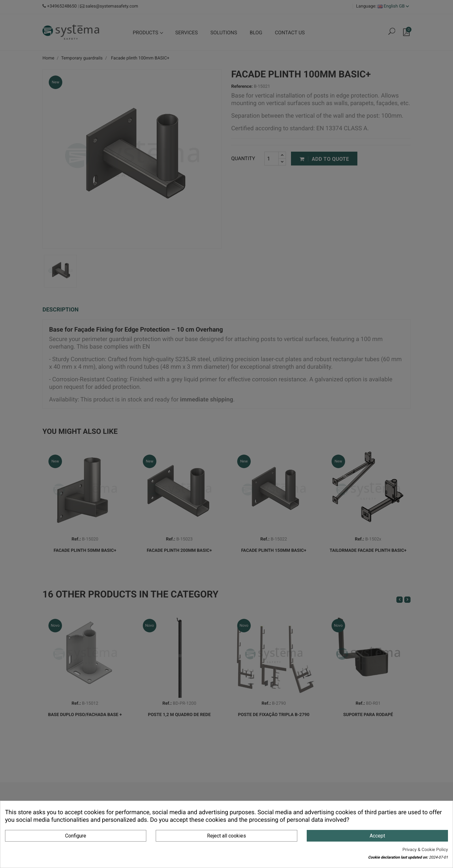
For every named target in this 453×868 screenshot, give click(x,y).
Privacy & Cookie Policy (425, 850)
